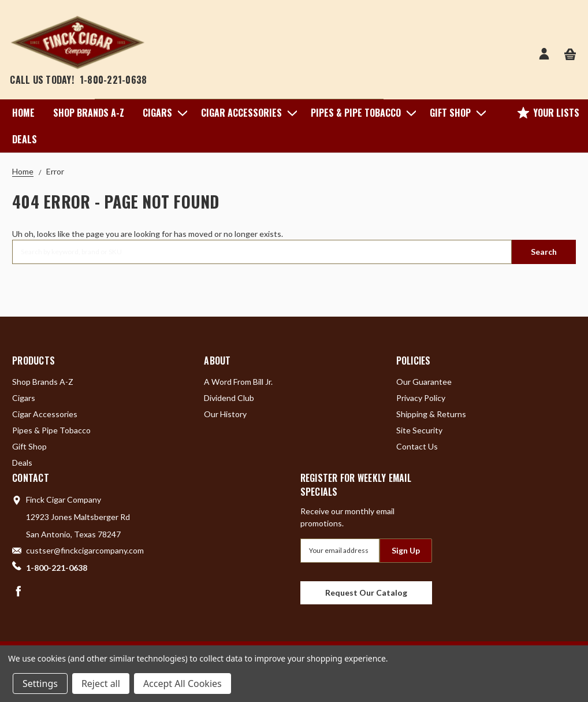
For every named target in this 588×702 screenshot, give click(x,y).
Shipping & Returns (431, 414)
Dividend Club (229, 398)
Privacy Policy (421, 398)
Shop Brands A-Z (89, 113)
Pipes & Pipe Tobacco (361, 113)
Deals (25, 139)
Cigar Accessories (247, 113)
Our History (225, 414)
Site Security (419, 430)
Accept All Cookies (183, 684)
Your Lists (548, 113)
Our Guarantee (424, 382)
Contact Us (417, 446)
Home (23, 113)
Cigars (163, 113)
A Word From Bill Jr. (238, 382)
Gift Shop (455, 113)
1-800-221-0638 (113, 80)
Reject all (101, 684)
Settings (40, 684)
